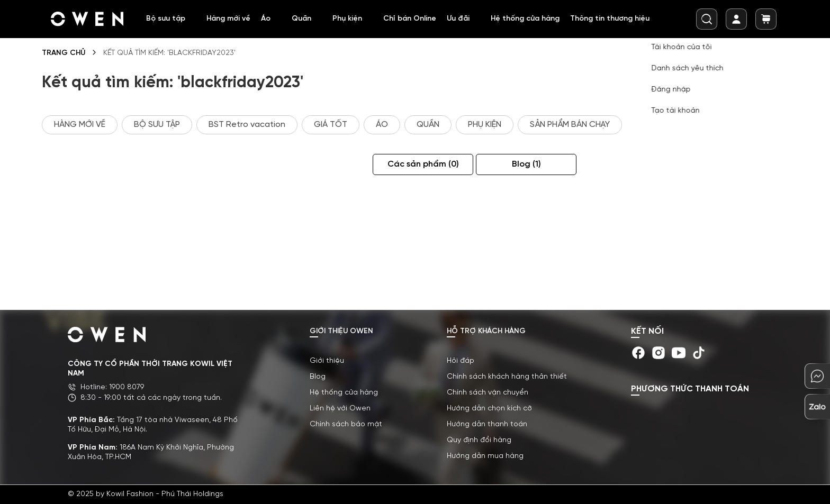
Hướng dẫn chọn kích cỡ (489, 409)
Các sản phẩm (440, 164)
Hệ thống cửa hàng (344, 393)
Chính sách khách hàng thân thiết (507, 377)
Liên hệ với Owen (340, 409)
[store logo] (88, 19)
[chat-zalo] (817, 407)
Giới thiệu (327, 361)
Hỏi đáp (461, 361)
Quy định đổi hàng (479, 440)
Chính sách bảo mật (346, 424)
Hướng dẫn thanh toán (487, 424)
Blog (543, 164)
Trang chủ (64, 53)
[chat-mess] (817, 376)
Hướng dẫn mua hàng (485, 456)
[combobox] (707, 19)
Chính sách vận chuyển (488, 393)
